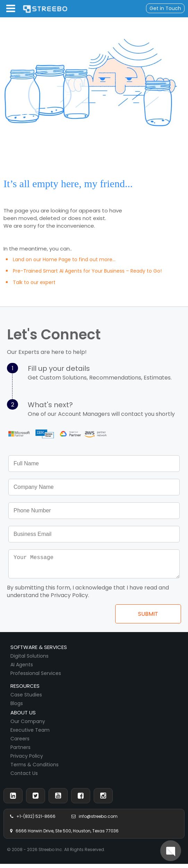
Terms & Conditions (35, 769)
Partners (20, 751)
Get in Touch (165, 8)
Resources (25, 690)
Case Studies (26, 699)
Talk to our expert (34, 282)
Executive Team (30, 734)
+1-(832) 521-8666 (33, 820)
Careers (20, 743)
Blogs (17, 707)
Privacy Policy (27, 760)
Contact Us (24, 777)
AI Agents (22, 669)
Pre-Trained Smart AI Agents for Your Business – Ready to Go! (87, 271)
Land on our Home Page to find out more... (64, 259)
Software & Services (39, 651)
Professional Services (36, 677)
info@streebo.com (95, 820)
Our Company (28, 725)
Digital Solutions (29, 660)
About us (23, 717)
